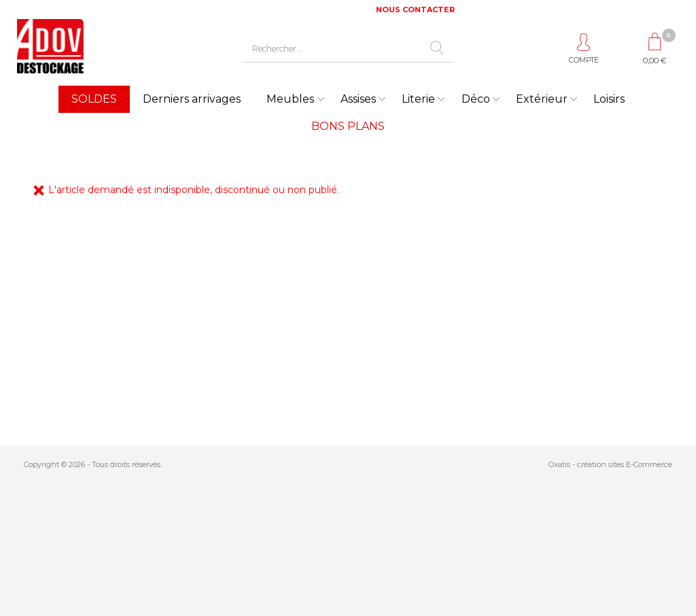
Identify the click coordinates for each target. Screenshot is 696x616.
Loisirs (609, 99)
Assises (358, 99)
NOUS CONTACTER (415, 10)
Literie (418, 99)
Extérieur (542, 99)
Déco (476, 99)
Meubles (290, 99)
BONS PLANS (348, 126)
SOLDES (94, 99)
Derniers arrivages (192, 99)
